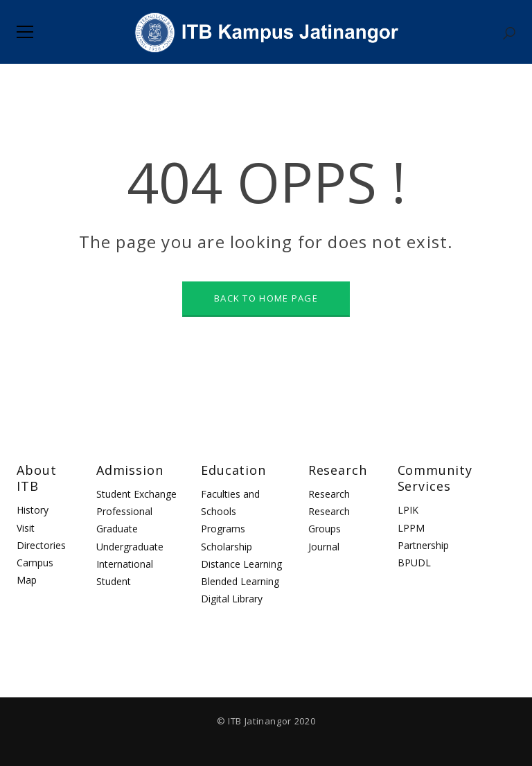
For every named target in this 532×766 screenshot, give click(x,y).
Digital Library (232, 599)
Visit (26, 528)
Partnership (423, 545)
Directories (41, 545)
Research (329, 494)
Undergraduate (130, 547)
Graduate (117, 529)
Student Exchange (136, 494)
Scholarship (227, 547)
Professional (124, 511)
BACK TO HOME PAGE (266, 298)
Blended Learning (240, 581)
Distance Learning (241, 564)
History (33, 510)
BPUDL (414, 563)
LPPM (411, 528)
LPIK (408, 510)
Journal (324, 547)
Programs (223, 529)
